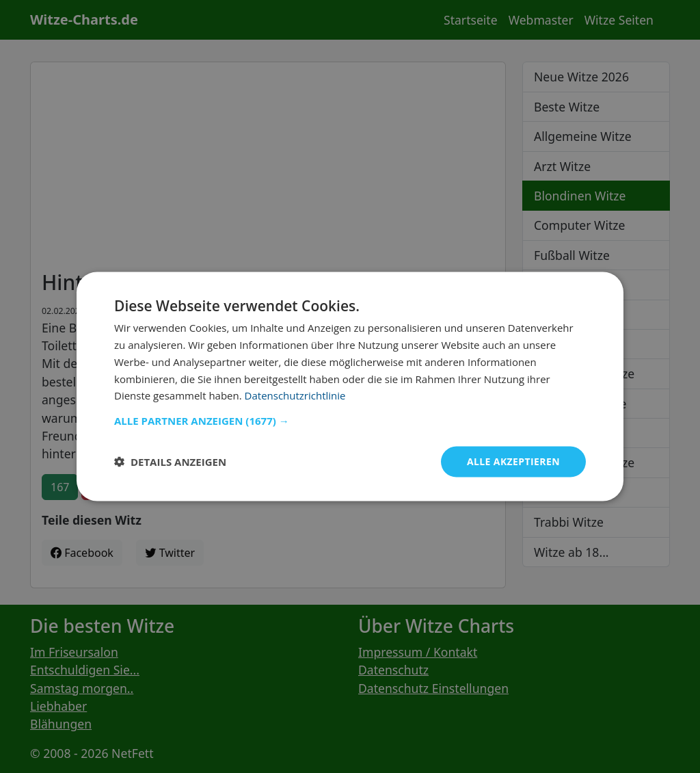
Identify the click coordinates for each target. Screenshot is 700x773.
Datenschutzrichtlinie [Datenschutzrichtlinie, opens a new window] (295, 395)
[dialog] (350, 387)
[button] (350, 421)
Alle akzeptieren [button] (513, 461)
